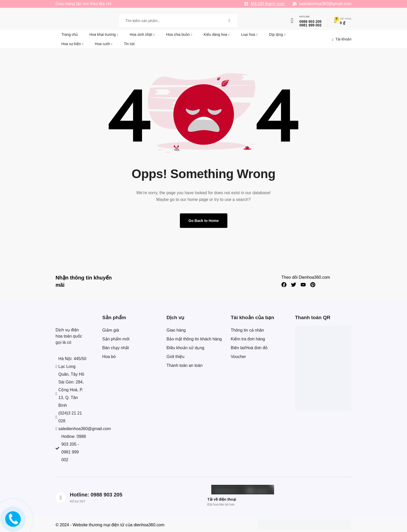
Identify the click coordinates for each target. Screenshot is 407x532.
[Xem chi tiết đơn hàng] (343, 21)
